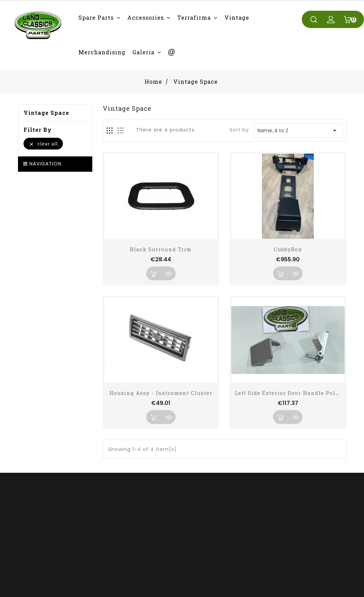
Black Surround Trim (161, 249)
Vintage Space (46, 113)
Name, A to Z (298, 130)
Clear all (43, 144)
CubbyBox (288, 249)
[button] (99, 17)
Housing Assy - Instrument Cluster (161, 393)
